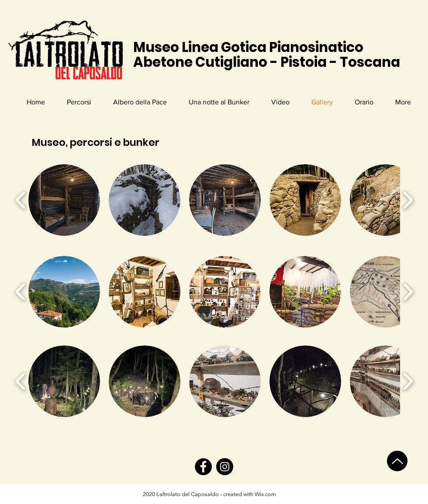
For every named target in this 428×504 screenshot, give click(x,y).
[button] (64, 200)
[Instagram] (225, 467)
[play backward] (21, 200)
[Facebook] (203, 467)
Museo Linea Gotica (201, 47)
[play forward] (408, 200)
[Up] (397, 461)
